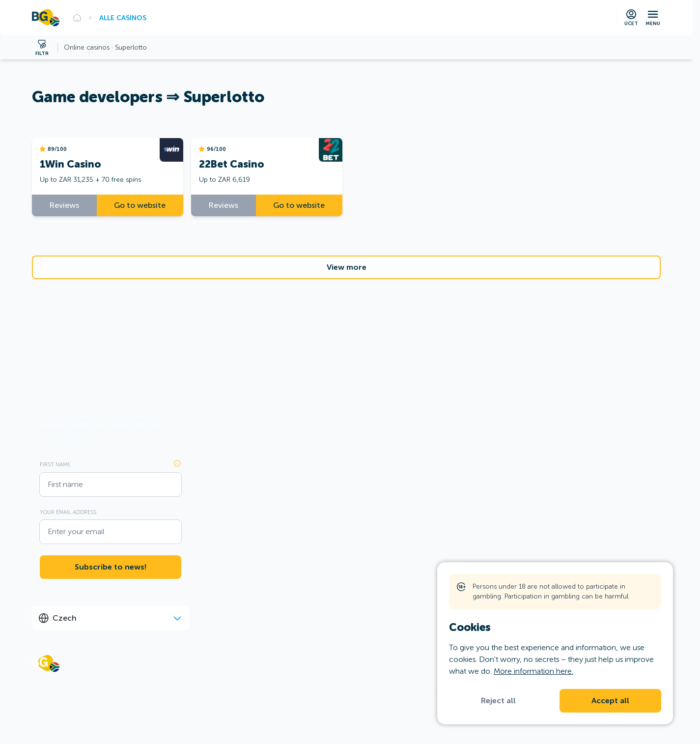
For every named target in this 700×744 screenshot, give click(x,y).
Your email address (68, 512)
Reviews (64, 205)
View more (347, 267)
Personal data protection (255, 663)
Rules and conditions (184, 663)
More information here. (533, 671)
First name (55, 464)
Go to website (140, 205)
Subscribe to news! (111, 567)
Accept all (610, 701)
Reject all (498, 701)
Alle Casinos (123, 18)
